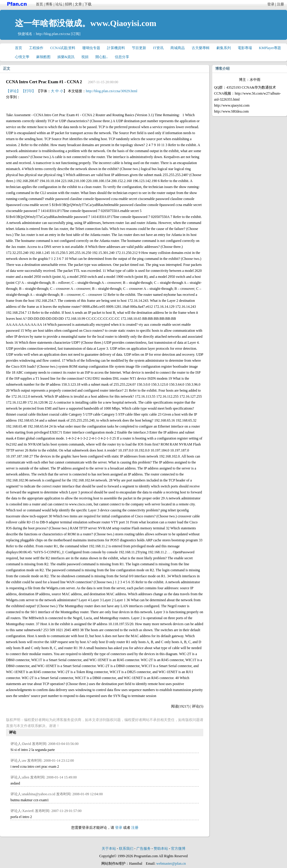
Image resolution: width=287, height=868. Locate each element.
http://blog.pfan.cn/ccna (53, 34)
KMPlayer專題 (270, 48)
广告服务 (143, 849)
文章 (78, 4)
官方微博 (178, 849)
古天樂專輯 (201, 48)
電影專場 (245, 48)
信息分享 (122, 57)
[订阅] (76, 34)
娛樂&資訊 (66, 57)
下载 (88, 4)
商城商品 (178, 48)
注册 (280, 4)
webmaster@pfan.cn (171, 864)
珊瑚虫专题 (91, 48)
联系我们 (126, 849)
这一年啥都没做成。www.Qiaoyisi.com (86, 23)
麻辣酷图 (43, 57)
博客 (49, 4)
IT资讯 (158, 48)
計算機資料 (116, 48)
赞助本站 (161, 849)
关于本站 (109, 849)
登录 (271, 4)
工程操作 (36, 48)
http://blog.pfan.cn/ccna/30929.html (112, 91)
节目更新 (139, 48)
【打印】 (28, 91)
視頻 (85, 57)
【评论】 (13, 91)
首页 (39, 4)
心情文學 (22, 57)
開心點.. (102, 57)
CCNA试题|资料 (63, 48)
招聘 (68, 4)
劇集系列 (224, 48)
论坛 (59, 4)
